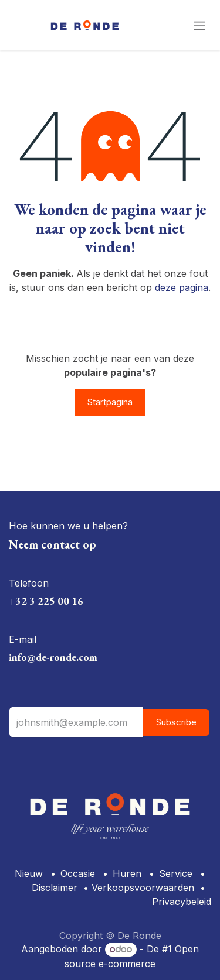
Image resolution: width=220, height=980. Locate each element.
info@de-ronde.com (53, 657)
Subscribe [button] (176, 722)
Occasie (78, 873)
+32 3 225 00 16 (46, 601)
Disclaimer (55, 888)
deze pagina (182, 287)
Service (176, 873)
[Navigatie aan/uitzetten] (199, 25)
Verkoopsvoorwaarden (143, 888)
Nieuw (29, 873)
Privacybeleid (182, 902)
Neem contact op (53, 544)
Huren (127, 873)
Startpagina (110, 402)
